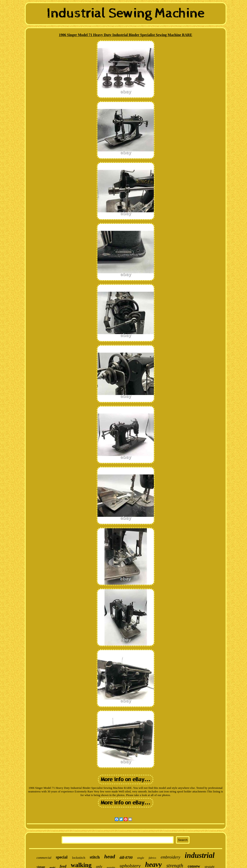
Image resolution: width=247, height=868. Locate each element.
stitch (95, 857)
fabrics (152, 858)
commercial (44, 858)
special (62, 857)
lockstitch (78, 858)
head (110, 856)
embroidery (170, 857)
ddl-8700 (126, 858)
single (141, 858)
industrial (200, 855)
